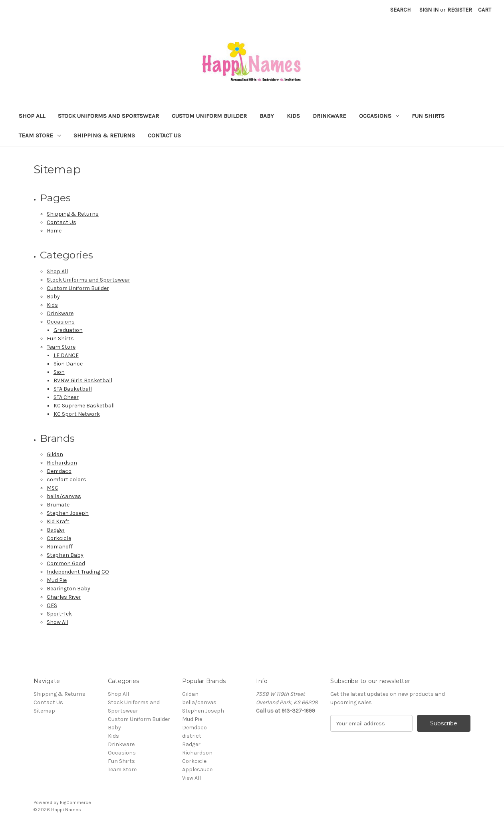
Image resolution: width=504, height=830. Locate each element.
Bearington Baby (68, 589)
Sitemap (44, 711)
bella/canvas (64, 496)
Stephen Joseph (68, 513)
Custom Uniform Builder (209, 116)
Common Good (66, 563)
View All (191, 778)
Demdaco (59, 471)
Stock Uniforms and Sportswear (108, 116)
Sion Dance (68, 364)
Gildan (55, 454)
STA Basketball (73, 389)
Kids (293, 116)
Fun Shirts (428, 116)
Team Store (40, 135)
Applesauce (197, 769)
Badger (56, 530)
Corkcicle (59, 538)
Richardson (62, 463)
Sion (59, 372)
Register (460, 10)
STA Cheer (66, 397)
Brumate (58, 505)
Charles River (64, 597)
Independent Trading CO (78, 572)
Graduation (68, 330)
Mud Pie (57, 580)
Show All (58, 622)
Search (400, 10)
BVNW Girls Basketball (83, 380)
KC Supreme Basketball (84, 406)
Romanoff (60, 547)
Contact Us (164, 135)
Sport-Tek (59, 614)
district (192, 736)
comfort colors (66, 480)
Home (54, 231)
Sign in (429, 10)
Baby (267, 116)
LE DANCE (66, 355)
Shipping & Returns (104, 135)
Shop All (32, 116)
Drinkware (329, 116)
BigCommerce (75, 802)
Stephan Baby (65, 555)
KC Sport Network (77, 414)
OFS (52, 605)
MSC (53, 488)
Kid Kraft (58, 521)
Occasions (379, 116)
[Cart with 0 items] (485, 10)
